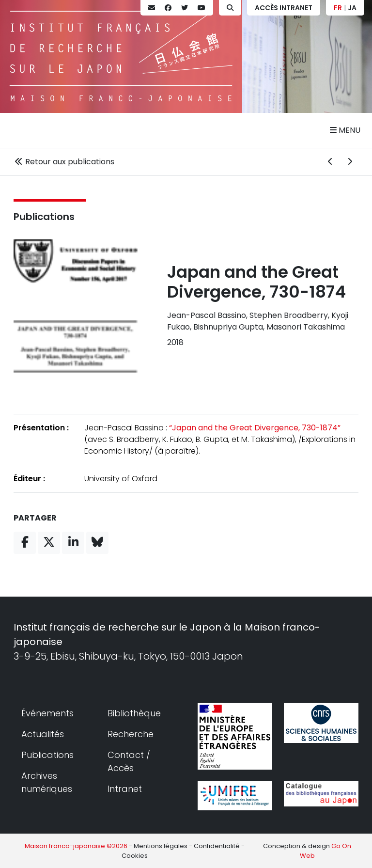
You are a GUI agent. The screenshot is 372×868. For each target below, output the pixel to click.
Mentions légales (161, 846)
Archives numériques (47, 782)
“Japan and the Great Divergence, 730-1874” (255, 428)
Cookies (135, 856)
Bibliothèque (134, 713)
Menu (345, 130)
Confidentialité (217, 846)
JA (352, 8)
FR (338, 8)
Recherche (131, 734)
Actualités (43, 734)
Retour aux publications (64, 162)
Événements (47, 713)
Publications (44, 217)
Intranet (125, 789)
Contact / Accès (129, 761)
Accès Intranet (284, 8)
